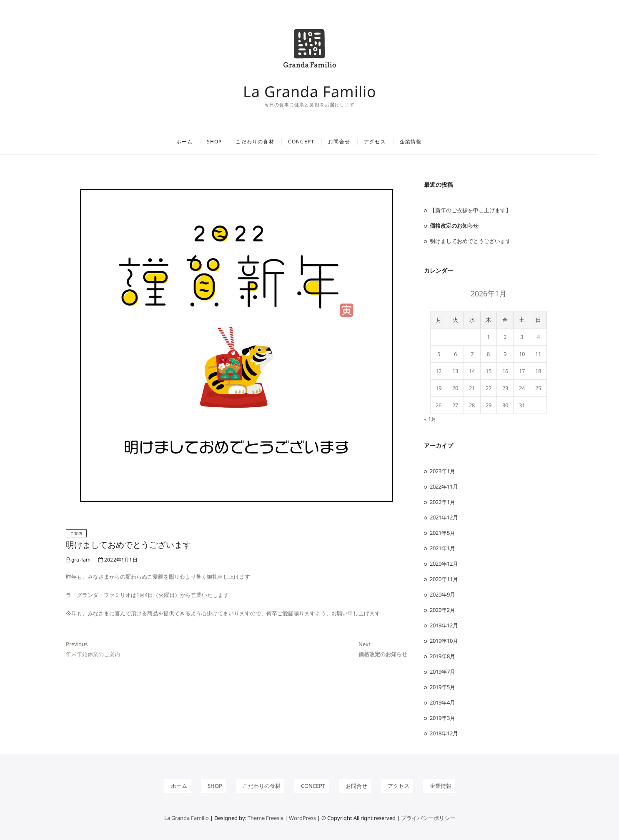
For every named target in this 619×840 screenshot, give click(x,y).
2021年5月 (442, 533)
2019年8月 (442, 656)
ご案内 (76, 533)
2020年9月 (442, 594)
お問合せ (350, 142)
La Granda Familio (310, 92)
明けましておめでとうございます (128, 545)
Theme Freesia (266, 818)
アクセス (385, 142)
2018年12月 (444, 733)
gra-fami (79, 560)
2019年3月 (442, 718)
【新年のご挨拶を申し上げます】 (470, 210)
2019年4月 (442, 702)
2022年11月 (444, 486)
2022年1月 (442, 502)
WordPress (302, 818)
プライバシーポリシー (428, 818)
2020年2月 (442, 610)
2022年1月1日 (118, 560)
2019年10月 (444, 641)
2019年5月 (442, 687)
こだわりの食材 (266, 142)
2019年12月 (444, 625)
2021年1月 (442, 548)
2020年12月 (444, 564)
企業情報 (421, 142)
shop (225, 142)
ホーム (195, 142)
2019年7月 (442, 672)
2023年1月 (442, 471)
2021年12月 (444, 517)
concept (312, 142)
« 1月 (430, 419)
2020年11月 (444, 579)
